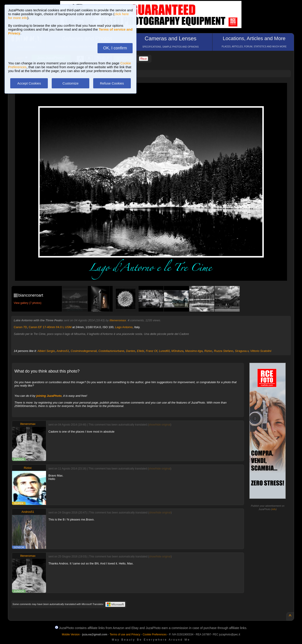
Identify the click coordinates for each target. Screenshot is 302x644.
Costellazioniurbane (111, 351)
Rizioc (208, 351)
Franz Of (152, 351)
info (274, 509)
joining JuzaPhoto (49, 396)
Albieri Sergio (46, 351)
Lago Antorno (124, 327)
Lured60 (164, 351)
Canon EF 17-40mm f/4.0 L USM (50, 327)
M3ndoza (177, 351)
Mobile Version (71, 634)
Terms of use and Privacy (125, 634)
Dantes (130, 351)
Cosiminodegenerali (84, 351)
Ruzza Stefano (224, 351)
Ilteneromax (118, 320)
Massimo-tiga (194, 351)
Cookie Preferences (155, 634)
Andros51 (63, 351)
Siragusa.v (242, 351)
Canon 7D (21, 327)
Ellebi (141, 351)
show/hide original (159, 425)
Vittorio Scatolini (261, 351)
